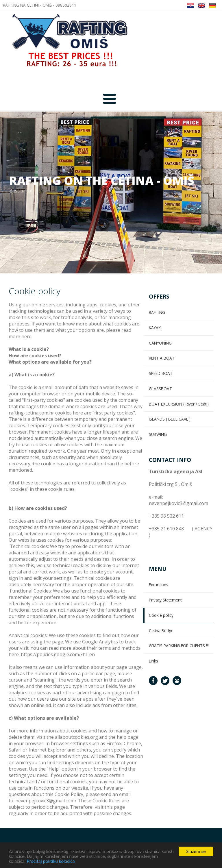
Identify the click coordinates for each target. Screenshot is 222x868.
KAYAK (155, 328)
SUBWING (158, 434)
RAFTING (157, 312)
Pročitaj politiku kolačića (51, 862)
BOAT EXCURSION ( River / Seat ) (179, 404)
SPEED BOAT (161, 373)
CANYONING (160, 343)
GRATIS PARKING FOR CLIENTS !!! (179, 646)
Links (153, 661)
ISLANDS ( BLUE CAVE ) (170, 419)
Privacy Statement (165, 600)
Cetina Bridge (161, 631)
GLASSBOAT (160, 389)
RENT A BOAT (162, 358)
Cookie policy (161, 615)
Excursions (159, 585)
